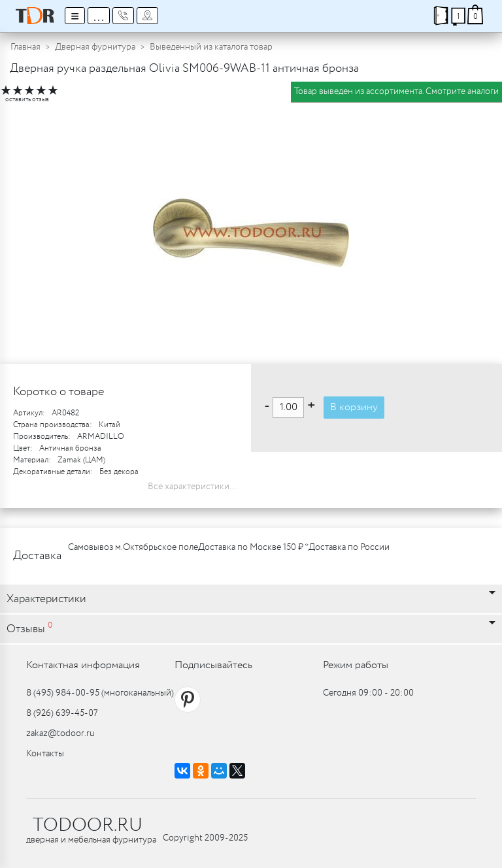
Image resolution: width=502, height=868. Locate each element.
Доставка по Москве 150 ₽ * (253, 547)
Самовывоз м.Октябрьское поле (133, 547)
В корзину (354, 407)
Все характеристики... (193, 487)
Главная (25, 47)
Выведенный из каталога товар (211, 47)
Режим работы (356, 665)
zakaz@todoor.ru (60, 733)
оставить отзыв (27, 100)
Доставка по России (349, 547)
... (99, 16)
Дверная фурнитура (95, 47)
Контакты (45, 754)
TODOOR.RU (88, 826)
